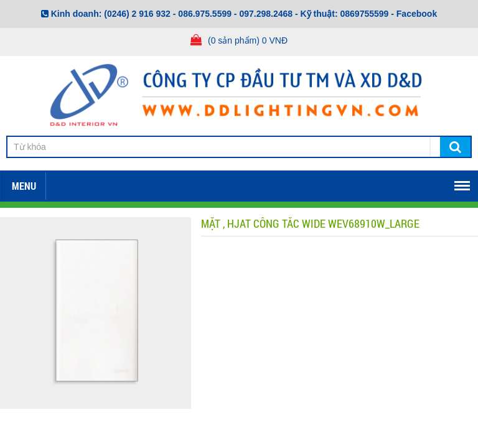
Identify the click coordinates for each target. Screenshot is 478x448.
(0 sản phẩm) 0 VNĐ (248, 40)
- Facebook (414, 14)
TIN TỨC (421, 184)
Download (177, 184)
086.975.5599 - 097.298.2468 (235, 14)
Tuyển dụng (264, 184)
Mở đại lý (346, 184)
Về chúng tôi (88, 184)
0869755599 (365, 14)
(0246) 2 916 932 (137, 14)
